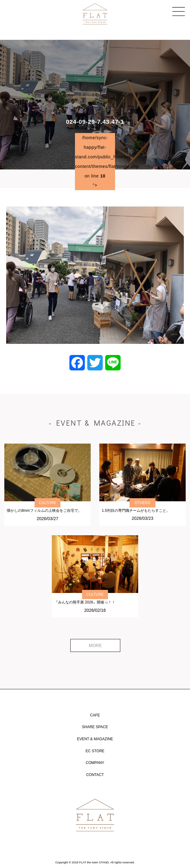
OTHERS (142, 503)
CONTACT (95, 775)
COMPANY (95, 763)
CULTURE (47, 503)
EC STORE (95, 751)
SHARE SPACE (95, 727)
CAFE (95, 715)
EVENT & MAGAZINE (95, 739)
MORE (95, 645)
